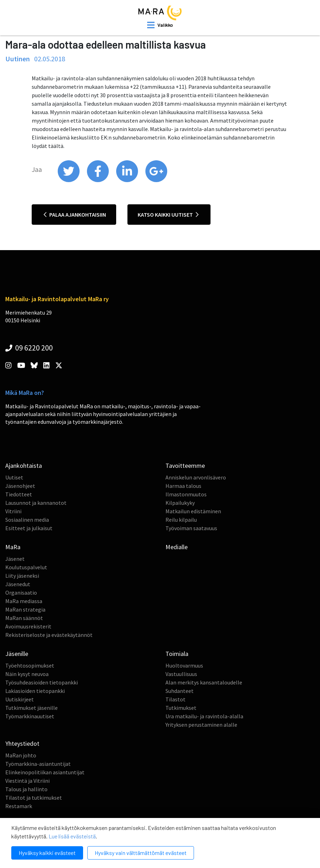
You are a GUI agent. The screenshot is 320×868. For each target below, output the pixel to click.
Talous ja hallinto (26, 789)
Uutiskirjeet (20, 699)
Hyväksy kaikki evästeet (47, 853)
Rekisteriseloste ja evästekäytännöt (49, 635)
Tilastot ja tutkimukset (34, 798)
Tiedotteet (19, 494)
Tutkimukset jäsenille (32, 708)
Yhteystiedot (22, 743)
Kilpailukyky (180, 503)
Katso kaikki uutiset (168, 215)
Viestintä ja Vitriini (27, 781)
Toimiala (177, 654)
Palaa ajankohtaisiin (75, 215)
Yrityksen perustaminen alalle (201, 725)
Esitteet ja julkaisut (29, 528)
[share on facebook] (98, 180)
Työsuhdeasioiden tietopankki (42, 682)
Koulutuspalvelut (26, 567)
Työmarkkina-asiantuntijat (38, 764)
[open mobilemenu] (160, 25)
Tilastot (175, 699)
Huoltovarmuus (184, 665)
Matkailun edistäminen (193, 511)
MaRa (13, 547)
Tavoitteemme (185, 466)
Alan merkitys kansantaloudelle (204, 682)
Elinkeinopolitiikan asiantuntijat (45, 772)
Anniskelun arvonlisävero (196, 477)
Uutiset (14, 477)
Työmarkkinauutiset (30, 716)
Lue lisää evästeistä (72, 836)
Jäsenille (17, 654)
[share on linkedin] (128, 180)
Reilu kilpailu (181, 520)
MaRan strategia (25, 609)
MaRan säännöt (24, 618)
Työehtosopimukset (30, 665)
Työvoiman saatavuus (191, 528)
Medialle (177, 547)
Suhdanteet (180, 691)
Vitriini (13, 511)
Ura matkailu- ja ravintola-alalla (204, 716)
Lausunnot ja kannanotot (36, 503)
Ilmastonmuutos (186, 494)
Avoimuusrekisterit (28, 626)
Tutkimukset (181, 708)
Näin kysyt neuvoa (27, 674)
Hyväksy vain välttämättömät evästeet (141, 853)
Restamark (19, 806)
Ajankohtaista (24, 466)
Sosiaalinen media (27, 520)
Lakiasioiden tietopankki (35, 691)
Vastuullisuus (181, 674)
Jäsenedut (18, 584)
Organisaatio (21, 593)
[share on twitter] (69, 180)
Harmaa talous (183, 486)
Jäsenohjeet (20, 486)
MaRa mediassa (24, 601)
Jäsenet (15, 559)
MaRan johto (21, 755)
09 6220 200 (29, 348)
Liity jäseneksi (22, 576)
